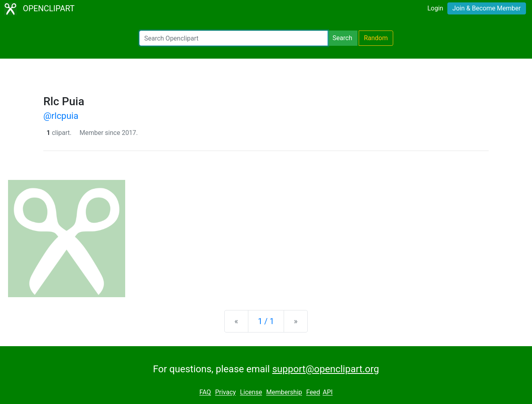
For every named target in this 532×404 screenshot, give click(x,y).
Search (342, 38)
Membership (284, 393)
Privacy (225, 393)
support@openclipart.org (325, 369)
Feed (313, 393)
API (328, 393)
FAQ (205, 393)
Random (376, 38)
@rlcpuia (61, 116)
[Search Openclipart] (234, 38)
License (251, 393)
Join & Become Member (487, 8)
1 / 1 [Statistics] (266, 321)
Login (435, 8)
